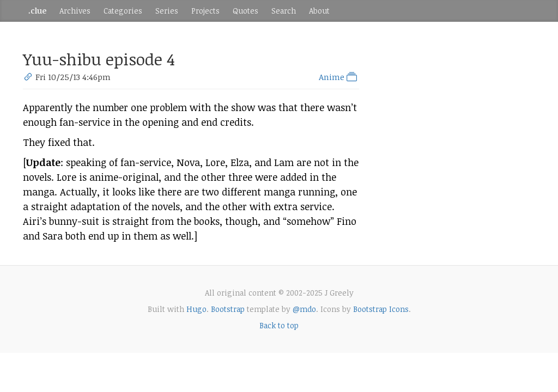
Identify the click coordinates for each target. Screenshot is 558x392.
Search (284, 11)
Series (167, 11)
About (319, 11)
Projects (205, 11)
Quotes (245, 11)
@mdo (304, 309)
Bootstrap (228, 309)
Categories (123, 11)
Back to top (279, 325)
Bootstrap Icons (381, 309)
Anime (339, 77)
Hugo (196, 309)
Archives (75, 11)
